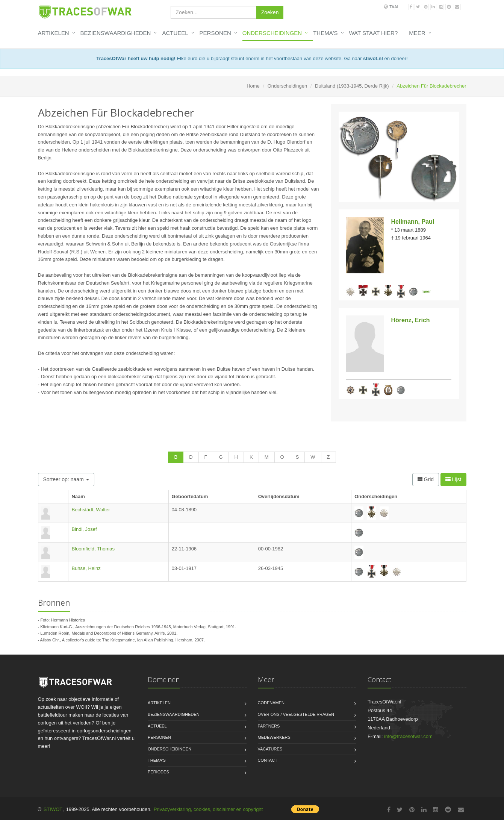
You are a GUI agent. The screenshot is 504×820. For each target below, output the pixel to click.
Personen (215, 33)
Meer (417, 33)
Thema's (325, 33)
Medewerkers (274, 737)
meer (426, 291)
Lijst (453, 479)
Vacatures (270, 749)
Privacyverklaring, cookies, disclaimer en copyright (208, 809)
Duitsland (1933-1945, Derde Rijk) (352, 86)
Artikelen (54, 33)
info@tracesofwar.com (408, 736)
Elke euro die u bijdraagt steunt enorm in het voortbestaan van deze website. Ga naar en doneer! (252, 58)
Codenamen (271, 703)
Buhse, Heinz (86, 568)
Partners (269, 726)
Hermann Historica (68, 620)
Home (253, 86)
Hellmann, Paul (413, 222)
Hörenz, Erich (411, 320)
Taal (394, 7)
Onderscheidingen (272, 33)
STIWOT (53, 809)
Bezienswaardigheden (116, 33)
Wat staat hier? (374, 33)
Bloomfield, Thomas (93, 549)
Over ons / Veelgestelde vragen (296, 714)
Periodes (158, 772)
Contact (268, 760)
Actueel (175, 33)
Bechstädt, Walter (91, 510)
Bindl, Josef (84, 529)
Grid (426, 479)
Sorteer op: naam (66, 479)
